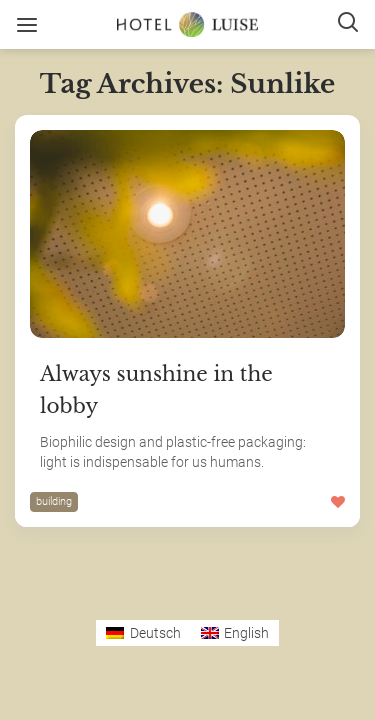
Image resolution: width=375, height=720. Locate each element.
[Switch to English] (235, 633)
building (54, 501)
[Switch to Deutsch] (143, 633)
